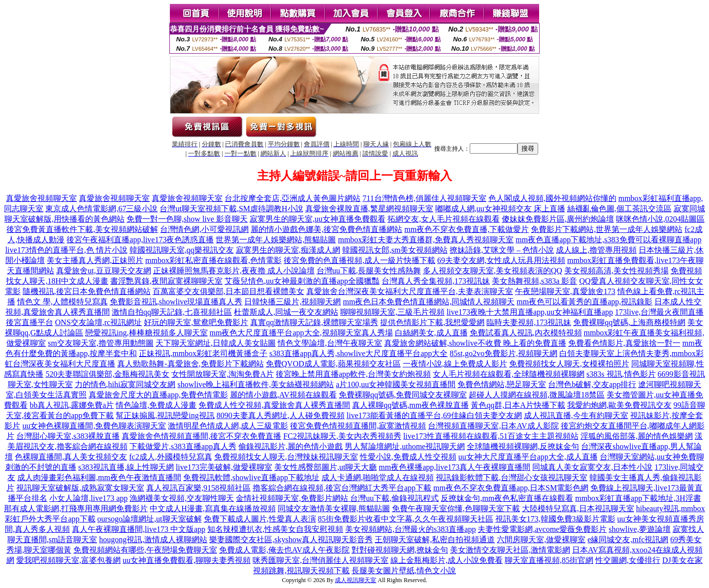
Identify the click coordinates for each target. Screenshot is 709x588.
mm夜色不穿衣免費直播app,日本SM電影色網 (511, 488)
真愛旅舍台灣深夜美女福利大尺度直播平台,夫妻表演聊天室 (410, 291)
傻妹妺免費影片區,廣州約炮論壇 (558, 219)
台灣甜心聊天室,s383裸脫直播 (68, 436)
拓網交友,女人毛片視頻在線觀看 (444, 219)
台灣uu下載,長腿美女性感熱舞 (369, 271)
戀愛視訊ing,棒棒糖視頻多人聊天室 (146, 333)
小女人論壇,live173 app (88, 498)
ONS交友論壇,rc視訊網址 (98, 322)
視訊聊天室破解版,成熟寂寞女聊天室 (80, 488)
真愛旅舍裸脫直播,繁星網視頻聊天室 (369, 209)
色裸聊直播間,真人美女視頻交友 (71, 457)
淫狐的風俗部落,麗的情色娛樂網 (637, 436)
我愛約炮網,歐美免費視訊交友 (619, 405)
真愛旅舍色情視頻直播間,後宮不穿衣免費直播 (201, 436)
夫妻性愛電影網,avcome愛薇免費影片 (542, 529)
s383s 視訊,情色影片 (621, 374)
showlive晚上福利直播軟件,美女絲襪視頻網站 (256, 384)
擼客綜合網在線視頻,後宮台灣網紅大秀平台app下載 (342, 488)
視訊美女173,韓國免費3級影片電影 (555, 519)
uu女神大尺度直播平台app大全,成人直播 (528, 457)
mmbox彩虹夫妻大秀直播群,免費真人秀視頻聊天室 (426, 240)
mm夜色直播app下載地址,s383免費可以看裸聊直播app (608, 240)
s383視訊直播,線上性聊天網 (126, 467)
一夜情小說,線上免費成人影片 (455, 364)
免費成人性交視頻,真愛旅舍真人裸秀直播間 (274, 405)
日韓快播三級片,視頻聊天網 (292, 302)
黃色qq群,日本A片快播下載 (518, 405)
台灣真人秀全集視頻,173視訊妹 (436, 281)
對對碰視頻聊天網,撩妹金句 (400, 550)
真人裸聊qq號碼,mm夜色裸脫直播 (410, 405)
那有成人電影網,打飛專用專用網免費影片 (76, 508)
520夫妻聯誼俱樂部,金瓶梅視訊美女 (107, 374)
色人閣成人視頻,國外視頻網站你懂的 (552, 198)
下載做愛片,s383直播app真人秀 (183, 446)
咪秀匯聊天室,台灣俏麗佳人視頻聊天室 (321, 560)
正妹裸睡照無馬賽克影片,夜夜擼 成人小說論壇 (234, 271)
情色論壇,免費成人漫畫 (156, 405)
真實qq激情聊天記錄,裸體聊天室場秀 (314, 322)
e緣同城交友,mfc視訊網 (628, 539)
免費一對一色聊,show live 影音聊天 (187, 219)
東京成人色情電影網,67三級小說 (101, 209)
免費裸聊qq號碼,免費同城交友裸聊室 (403, 395)
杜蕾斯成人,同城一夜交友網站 (286, 312)
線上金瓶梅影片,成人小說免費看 (447, 560)
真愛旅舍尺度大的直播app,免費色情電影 (158, 395)
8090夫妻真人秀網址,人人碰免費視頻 (281, 415)
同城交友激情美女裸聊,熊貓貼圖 (334, 508)
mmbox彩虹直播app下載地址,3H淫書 (638, 498)
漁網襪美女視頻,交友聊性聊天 (182, 498)
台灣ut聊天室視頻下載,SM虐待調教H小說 (231, 209)
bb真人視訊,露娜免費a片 (72, 405)
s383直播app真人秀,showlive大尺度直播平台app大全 (358, 353)
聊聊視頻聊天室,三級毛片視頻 (392, 312)
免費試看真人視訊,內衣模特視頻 (526, 333)
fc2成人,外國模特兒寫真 (170, 457)
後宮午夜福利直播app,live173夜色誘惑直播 (140, 240)
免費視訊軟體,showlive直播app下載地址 (251, 477)
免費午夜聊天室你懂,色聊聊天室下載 (456, 508)
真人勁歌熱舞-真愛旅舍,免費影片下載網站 (190, 364)
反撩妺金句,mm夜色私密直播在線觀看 (507, 498)
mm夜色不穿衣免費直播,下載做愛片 (467, 229)
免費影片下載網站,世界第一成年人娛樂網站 (607, 229)
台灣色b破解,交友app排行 (592, 384)
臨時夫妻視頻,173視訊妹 (529, 322)
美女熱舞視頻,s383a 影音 (534, 281)
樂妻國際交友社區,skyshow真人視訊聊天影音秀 (291, 539)
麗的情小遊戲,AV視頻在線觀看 (283, 395)
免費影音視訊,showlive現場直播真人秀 (176, 302)
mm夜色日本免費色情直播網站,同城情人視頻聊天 (429, 302)
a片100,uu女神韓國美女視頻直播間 (396, 384)
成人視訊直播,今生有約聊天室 (576, 415)
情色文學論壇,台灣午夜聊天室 (330, 343)
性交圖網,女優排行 (628, 560)
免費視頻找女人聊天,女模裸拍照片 (569, 364)
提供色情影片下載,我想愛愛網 (432, 322)
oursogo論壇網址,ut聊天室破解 (150, 519)
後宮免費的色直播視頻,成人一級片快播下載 (359, 260)
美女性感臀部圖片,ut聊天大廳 (325, 467)
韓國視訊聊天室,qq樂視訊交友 (182, 250)
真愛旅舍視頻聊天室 (41, 198)
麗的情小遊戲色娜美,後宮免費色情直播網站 (326, 229)
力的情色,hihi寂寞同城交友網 (125, 384)
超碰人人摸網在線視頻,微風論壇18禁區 (537, 395)
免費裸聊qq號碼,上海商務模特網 (629, 322)
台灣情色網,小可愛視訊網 (204, 229)
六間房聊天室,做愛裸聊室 (541, 539)
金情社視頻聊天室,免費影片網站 (293, 498)
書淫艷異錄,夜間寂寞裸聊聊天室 (166, 281)
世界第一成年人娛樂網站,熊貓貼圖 (276, 240)
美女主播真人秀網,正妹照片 (95, 260)
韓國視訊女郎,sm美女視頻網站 (395, 250)
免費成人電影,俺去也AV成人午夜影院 (284, 550)
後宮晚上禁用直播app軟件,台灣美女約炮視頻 (353, 374)
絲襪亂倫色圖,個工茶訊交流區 (619, 209)
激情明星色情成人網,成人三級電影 (228, 426)
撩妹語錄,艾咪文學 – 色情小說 (502, 250)
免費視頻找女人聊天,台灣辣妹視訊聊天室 (286, 457)
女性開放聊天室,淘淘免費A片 (223, 374)
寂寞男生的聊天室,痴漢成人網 (288, 250)
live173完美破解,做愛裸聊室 (224, 467)
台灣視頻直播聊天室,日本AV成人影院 (493, 426)
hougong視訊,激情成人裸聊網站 (153, 539)
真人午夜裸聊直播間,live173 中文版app (139, 529)
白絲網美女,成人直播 (431, 333)
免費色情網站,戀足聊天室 (502, 384)
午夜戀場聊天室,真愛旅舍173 (565, 291)
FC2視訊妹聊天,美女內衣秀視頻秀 (342, 436)
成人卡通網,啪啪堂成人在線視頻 (378, 477)
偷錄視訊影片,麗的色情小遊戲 (290, 446)
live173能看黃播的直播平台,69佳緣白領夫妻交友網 (434, 415)
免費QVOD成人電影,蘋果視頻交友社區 (333, 364)
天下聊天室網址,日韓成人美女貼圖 (216, 343)
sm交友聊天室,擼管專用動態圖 (101, 343)
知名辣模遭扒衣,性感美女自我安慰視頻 (275, 529)
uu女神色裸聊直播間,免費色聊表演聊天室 (94, 426)
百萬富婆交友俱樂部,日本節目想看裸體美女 (228, 291)
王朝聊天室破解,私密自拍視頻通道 (435, 539)
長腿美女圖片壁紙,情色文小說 (404, 571)
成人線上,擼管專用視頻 (596, 250)
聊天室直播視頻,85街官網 (549, 560)
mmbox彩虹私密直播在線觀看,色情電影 (213, 260)
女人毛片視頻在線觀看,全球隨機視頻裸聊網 (509, 374)
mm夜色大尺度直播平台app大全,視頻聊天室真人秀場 (301, 333)
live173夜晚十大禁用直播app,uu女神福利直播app (530, 312)
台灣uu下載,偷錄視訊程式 (394, 498)
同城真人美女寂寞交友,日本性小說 (592, 467)
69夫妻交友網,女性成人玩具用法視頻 (501, 260)
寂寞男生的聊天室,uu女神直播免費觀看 (318, 219)
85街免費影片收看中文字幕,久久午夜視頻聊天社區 (406, 519)
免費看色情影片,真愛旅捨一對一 (624, 343)
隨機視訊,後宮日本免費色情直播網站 (87, 291)
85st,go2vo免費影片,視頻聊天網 (503, 353)
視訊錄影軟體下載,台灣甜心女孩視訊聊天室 (512, 477)
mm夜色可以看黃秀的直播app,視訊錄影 (584, 302)
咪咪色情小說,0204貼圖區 (660, 219)
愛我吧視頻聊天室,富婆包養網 (68, 560)
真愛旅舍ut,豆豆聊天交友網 (103, 271)
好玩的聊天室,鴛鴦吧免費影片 (196, 322)
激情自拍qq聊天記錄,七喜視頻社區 (172, 312)
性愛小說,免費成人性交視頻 (408, 457)
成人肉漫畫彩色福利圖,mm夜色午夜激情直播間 (99, 477)
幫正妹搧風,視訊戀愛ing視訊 (165, 415)
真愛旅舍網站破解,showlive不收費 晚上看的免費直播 (475, 343)
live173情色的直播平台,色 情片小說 (66, 250)
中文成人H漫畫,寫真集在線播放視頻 (213, 508)
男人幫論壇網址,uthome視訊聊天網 (405, 446)
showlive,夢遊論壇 (640, 529)
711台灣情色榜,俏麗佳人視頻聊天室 (424, 198)
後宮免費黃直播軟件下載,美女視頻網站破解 (82, 229)
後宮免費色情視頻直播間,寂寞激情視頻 (358, 426)
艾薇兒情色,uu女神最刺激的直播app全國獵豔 (302, 281)
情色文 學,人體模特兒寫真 (63, 302)
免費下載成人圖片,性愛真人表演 (260, 519)
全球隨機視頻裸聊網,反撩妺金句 (523, 446)
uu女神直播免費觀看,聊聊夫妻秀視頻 (187, 560)
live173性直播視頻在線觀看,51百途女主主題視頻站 (491, 436)
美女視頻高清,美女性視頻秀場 (616, 271)
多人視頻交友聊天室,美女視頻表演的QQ (493, 271)
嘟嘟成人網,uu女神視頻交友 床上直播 (500, 209)
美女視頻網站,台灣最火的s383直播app (410, 529)
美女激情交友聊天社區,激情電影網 (510, 550)
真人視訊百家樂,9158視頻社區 (198, 488)
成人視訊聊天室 (355, 580)
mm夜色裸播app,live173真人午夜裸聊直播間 (454, 467)
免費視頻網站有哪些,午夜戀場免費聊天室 (145, 550)
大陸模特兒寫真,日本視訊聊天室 (578, 508)
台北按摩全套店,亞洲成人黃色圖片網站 (292, 198)
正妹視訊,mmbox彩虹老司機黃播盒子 (203, 353)
